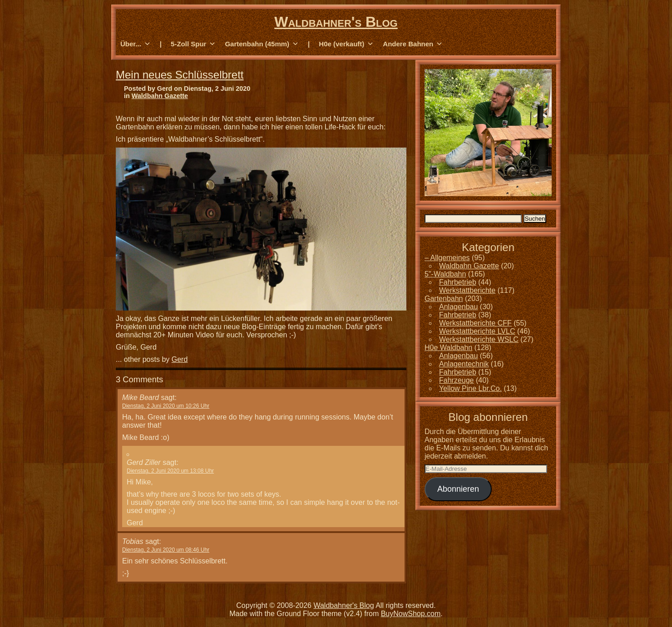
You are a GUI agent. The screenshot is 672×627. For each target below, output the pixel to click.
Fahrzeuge (457, 380)
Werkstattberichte (467, 290)
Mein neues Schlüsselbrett (180, 75)
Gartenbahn (444, 299)
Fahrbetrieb (458, 282)
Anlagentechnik (464, 364)
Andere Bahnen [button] (413, 44)
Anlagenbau (458, 307)
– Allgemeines (447, 258)
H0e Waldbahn (448, 348)
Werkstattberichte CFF (475, 323)
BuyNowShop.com (411, 614)
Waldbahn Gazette (160, 96)
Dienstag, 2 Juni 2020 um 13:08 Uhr (170, 471)
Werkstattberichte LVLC (477, 331)
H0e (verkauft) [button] (346, 44)
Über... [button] (136, 44)
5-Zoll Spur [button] (193, 44)
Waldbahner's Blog (336, 22)
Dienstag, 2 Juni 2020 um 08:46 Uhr (166, 550)
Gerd (180, 359)
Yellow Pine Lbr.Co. (470, 388)
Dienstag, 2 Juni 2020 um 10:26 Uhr (166, 406)
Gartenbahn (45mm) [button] (262, 44)
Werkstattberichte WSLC (479, 339)
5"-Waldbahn (445, 274)
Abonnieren (458, 489)
